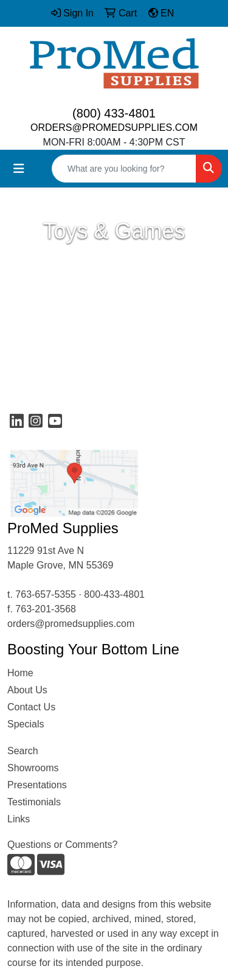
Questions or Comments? (62, 845)
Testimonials (34, 802)
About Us (27, 690)
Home (20, 673)
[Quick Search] (124, 169)
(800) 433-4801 (114, 113)
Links (19, 819)
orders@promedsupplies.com (71, 624)
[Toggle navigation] (19, 169)
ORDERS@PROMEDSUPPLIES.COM (114, 128)
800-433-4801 (114, 594)
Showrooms (33, 768)
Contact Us (31, 707)
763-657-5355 (46, 594)
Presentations (37, 785)
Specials (26, 724)
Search (23, 751)
